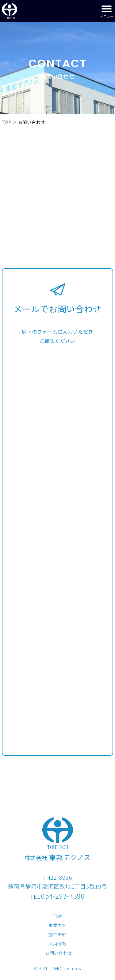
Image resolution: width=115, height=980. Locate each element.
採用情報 (57, 944)
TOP (7, 122)
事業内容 (57, 925)
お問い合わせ (59, 953)
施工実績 (57, 934)
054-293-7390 (63, 896)
